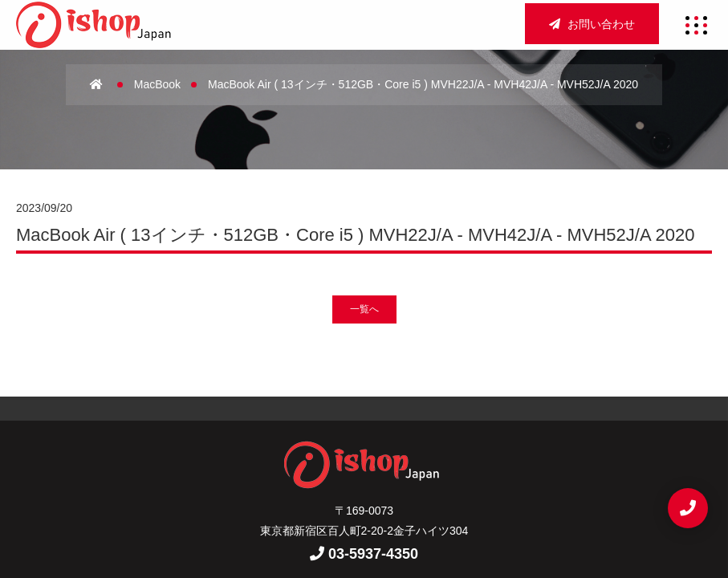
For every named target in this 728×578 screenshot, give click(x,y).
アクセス (394, 439)
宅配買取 (364, 466)
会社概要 (323, 439)
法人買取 (293, 466)
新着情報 (435, 466)
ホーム (258, 439)
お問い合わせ (592, 24)
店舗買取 (464, 439)
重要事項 (364, 494)
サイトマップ (282, 494)
